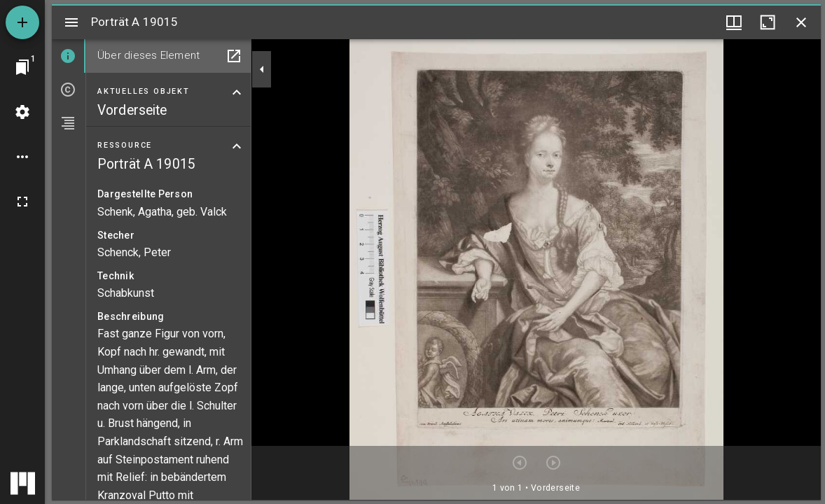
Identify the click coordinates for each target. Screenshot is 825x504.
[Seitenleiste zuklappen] (262, 69)
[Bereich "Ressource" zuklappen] (237, 146)
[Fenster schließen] (801, 22)
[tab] (69, 56)
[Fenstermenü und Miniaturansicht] (734, 22)
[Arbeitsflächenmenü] (22, 112)
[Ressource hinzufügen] (22, 22)
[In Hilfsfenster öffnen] (234, 56)
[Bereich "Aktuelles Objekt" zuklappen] (237, 92)
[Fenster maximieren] (768, 22)
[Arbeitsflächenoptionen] (22, 157)
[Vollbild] (22, 202)
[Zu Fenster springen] (22, 67)
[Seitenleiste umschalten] (71, 22)
